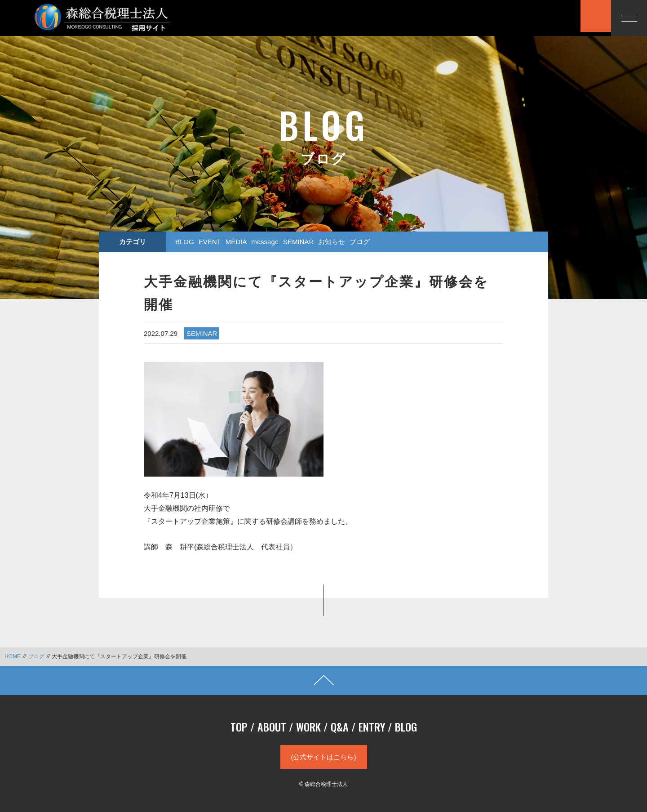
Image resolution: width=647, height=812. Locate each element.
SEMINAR (298, 242)
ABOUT (272, 727)
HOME (13, 656)
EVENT (210, 242)
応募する (555, 17)
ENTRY (372, 727)
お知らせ (332, 242)
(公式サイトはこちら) (324, 757)
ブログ (360, 242)
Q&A (340, 727)
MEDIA (236, 242)
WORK (308, 727)
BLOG (185, 242)
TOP (239, 727)
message (265, 242)
